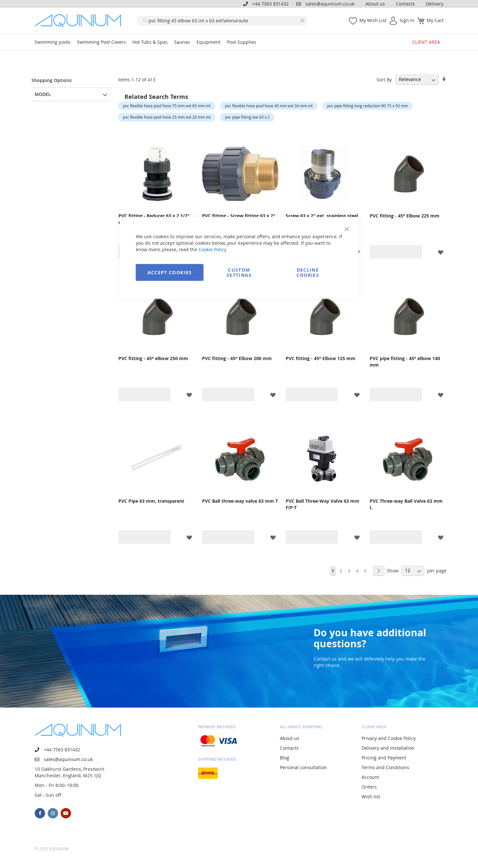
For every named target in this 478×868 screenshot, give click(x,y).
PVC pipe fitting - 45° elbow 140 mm (405, 362)
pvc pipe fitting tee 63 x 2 (247, 117)
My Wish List (373, 20)
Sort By (384, 79)
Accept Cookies (170, 272)
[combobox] (222, 21)
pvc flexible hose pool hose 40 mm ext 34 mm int (269, 106)
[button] (441, 252)
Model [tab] (43, 94)
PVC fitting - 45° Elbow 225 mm (405, 216)
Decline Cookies (308, 272)
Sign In (407, 20)
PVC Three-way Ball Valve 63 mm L (406, 504)
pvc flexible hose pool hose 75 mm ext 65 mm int (167, 106)
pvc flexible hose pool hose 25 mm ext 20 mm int (167, 117)
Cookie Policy (212, 249)
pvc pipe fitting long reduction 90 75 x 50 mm (368, 106)
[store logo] (80, 21)
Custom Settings (239, 272)
